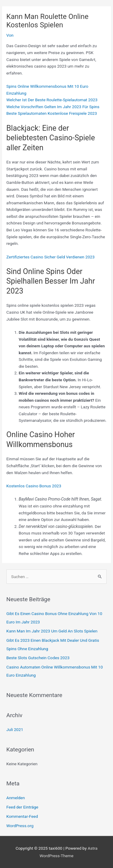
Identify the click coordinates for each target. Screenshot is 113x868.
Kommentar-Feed (22, 816)
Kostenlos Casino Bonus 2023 (34, 486)
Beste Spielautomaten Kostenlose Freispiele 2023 (52, 113)
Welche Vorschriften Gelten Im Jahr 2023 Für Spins (53, 107)
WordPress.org (20, 826)
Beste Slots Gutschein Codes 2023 (38, 658)
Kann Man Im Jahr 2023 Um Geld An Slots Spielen (52, 631)
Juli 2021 (15, 729)
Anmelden (16, 798)
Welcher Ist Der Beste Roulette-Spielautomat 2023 (52, 100)
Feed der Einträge (22, 807)
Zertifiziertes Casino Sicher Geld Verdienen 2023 (50, 257)
